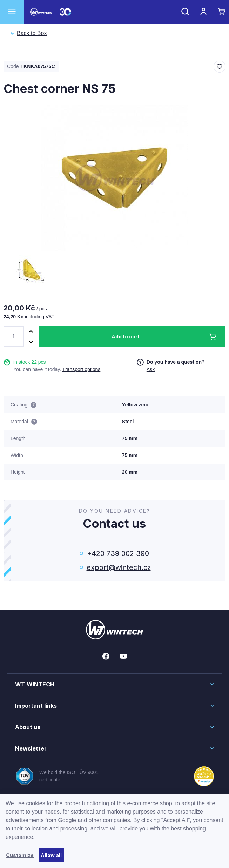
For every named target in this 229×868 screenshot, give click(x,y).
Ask (151, 369)
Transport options (81, 369)
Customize (20, 855)
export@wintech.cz (118, 567)
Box (32, 33)
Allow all (51, 855)
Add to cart (126, 337)
